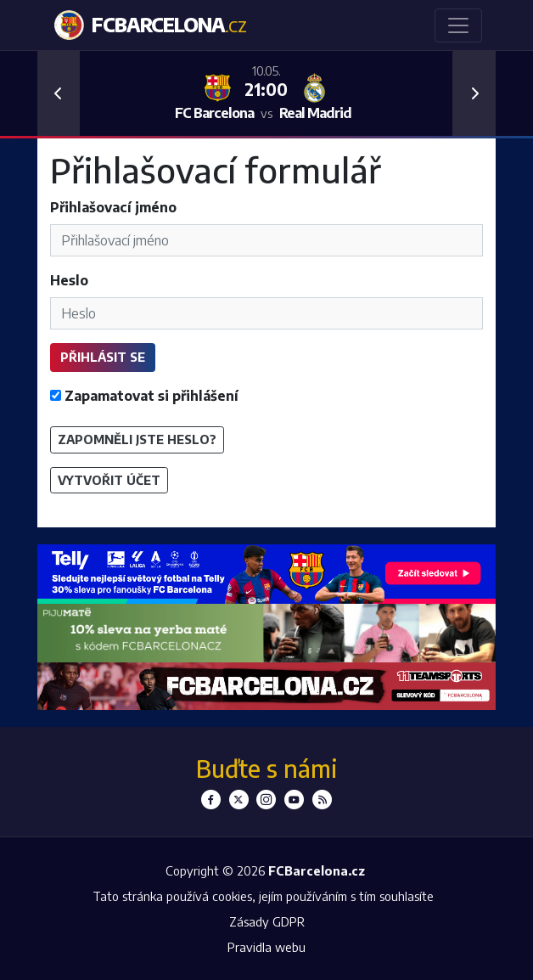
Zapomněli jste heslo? (137, 439)
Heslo (69, 280)
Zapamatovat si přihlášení (144, 396)
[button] (59, 93)
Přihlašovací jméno (113, 207)
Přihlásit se (103, 357)
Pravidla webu (266, 947)
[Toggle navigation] (458, 25)
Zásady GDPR (267, 921)
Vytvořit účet (109, 480)
